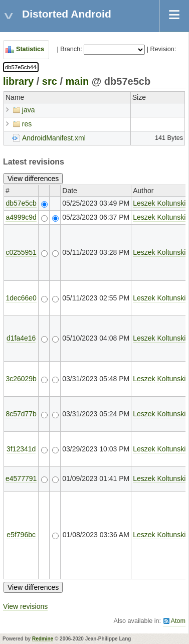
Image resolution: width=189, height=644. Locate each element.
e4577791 (21, 478)
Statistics (30, 49)
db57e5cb (21, 203)
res (27, 124)
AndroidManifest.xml (54, 138)
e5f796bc (21, 535)
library (18, 81)
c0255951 (21, 252)
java (29, 110)
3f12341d (21, 449)
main (77, 81)
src (50, 81)
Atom (178, 621)
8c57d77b (21, 414)
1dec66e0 (21, 298)
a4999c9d (21, 217)
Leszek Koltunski (159, 203)
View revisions (25, 606)
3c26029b (21, 379)
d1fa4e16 (21, 338)
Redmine (43, 639)
